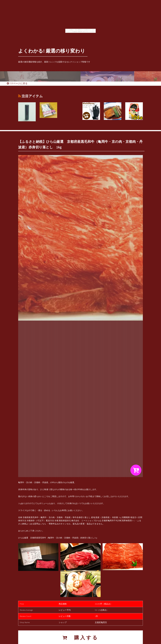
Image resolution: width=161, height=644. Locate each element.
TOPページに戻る (17, 83)
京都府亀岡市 (101, 622)
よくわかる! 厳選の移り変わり (52, 51)
